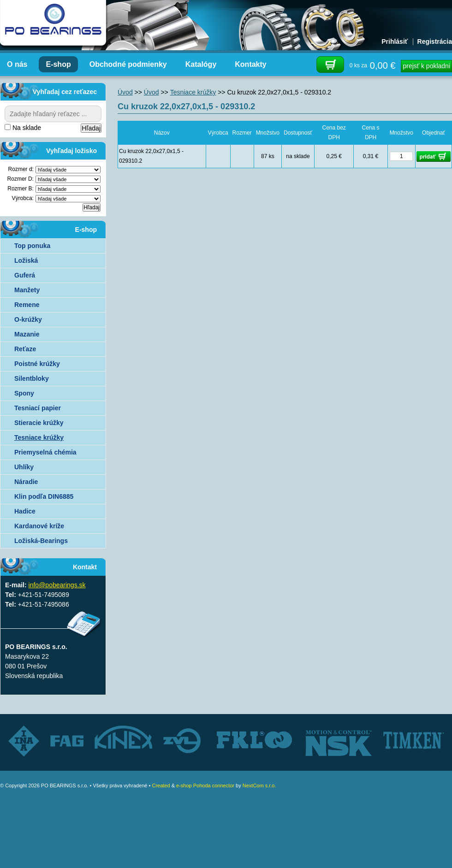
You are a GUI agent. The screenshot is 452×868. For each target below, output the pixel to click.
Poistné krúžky (37, 364)
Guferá (25, 275)
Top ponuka (32, 246)
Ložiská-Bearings (41, 541)
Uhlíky (24, 467)
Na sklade (23, 128)
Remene (27, 305)
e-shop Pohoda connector (205, 785)
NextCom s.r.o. (259, 785)
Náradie (26, 482)
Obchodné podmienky (128, 64)
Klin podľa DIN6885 (44, 496)
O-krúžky (28, 319)
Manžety (27, 290)
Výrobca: (23, 198)
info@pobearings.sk (57, 585)
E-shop (58, 64)
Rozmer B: (21, 189)
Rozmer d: (21, 169)
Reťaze (25, 349)
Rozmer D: (21, 179)
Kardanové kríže (39, 526)
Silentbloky (32, 378)
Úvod (125, 92)
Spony (24, 393)
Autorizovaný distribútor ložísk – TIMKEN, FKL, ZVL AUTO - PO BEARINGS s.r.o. (53, 23)
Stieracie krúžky (39, 423)
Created (161, 785)
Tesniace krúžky (39, 437)
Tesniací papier (38, 408)
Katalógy (201, 64)
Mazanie (27, 334)
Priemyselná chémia (45, 452)
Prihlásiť (395, 41)
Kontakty (250, 64)
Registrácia (435, 41)
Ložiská (26, 260)
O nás (17, 64)
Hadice (25, 511)
